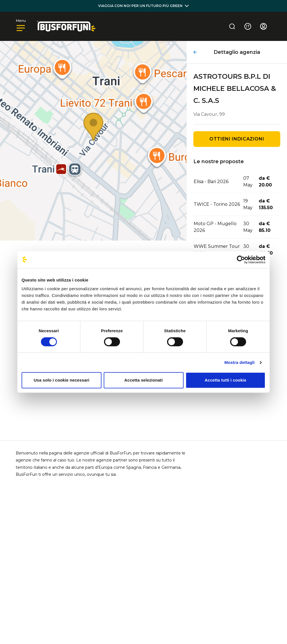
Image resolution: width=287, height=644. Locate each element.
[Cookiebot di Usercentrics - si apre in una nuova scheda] (241, 260)
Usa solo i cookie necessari (62, 380)
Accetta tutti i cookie (225, 380)
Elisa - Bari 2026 (211, 182)
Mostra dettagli (239, 362)
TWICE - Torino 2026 (217, 204)
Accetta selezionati (144, 380)
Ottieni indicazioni (237, 139)
